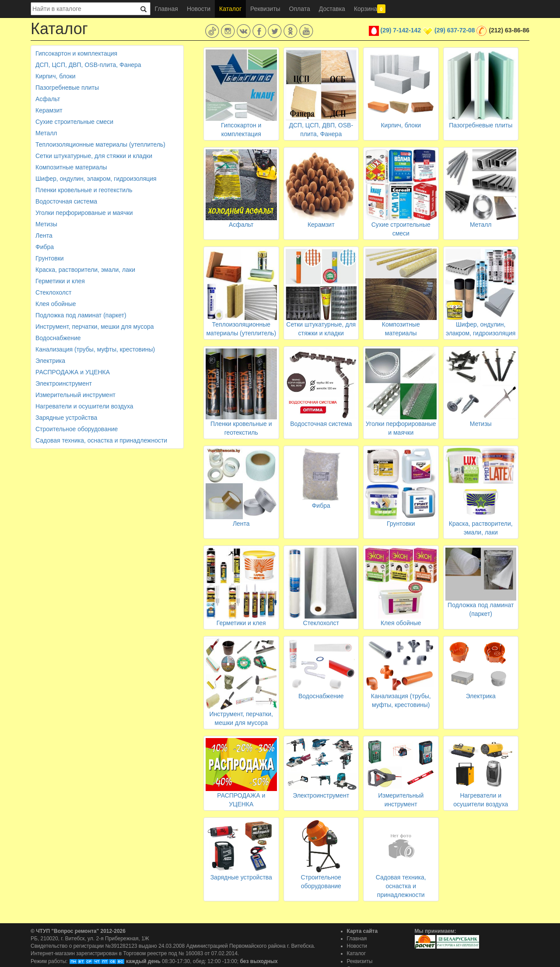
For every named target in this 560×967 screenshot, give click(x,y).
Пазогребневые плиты (67, 88)
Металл (46, 133)
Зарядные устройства (66, 418)
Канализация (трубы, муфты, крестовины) (95, 349)
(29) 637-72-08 (455, 30)
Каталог (230, 9)
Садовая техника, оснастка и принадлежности (101, 440)
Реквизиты (265, 9)
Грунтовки (50, 258)
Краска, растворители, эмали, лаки (85, 270)
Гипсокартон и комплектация (76, 53)
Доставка (332, 9)
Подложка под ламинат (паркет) (81, 315)
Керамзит (49, 110)
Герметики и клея (60, 281)
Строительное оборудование (77, 429)
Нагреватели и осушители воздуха (84, 406)
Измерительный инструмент (75, 395)
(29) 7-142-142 (401, 30)
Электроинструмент (64, 383)
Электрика (50, 361)
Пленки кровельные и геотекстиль (84, 190)
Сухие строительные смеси (74, 122)
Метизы (46, 224)
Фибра (45, 247)
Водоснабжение (58, 338)
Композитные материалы (71, 167)
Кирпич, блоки (56, 76)
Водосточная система (66, 201)
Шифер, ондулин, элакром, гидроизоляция (96, 179)
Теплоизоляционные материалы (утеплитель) (100, 144)
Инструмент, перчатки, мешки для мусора (95, 327)
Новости (199, 9)
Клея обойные (56, 304)
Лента (44, 236)
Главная (166, 9)
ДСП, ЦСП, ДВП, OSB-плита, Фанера (88, 65)
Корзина (370, 9)
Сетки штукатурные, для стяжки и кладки (94, 156)
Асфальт (48, 99)
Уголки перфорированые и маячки (84, 213)
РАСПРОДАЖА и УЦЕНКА (73, 372)
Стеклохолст (53, 292)
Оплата (300, 9)
